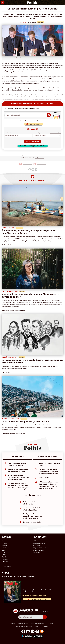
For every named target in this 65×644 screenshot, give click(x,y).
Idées (3, 550)
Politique (5, 543)
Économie (5, 559)
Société (4, 548)
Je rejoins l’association (39, 548)
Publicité (38, 626)
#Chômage (31, 577)
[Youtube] (33, 632)
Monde (4, 555)
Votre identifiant (8, 133)
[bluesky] (28, 632)
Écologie (4, 545)
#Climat (4, 577)
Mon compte (36, 552)
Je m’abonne (36, 545)
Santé (3, 564)
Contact (13, 623)
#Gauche (16, 577)
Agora (4, 541)
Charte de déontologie (37, 623)
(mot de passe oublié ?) (55, 133)
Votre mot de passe (38, 133)
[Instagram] (37, 632)
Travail (4, 557)
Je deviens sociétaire (39, 543)
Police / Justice (6, 566)
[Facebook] (23, 632)
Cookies (45, 626)
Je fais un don (37, 541)
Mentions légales (23, 623)
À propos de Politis (38, 550)
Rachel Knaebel (23, 22)
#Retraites (23, 577)
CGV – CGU (50, 623)
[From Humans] (42, 632)
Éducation (5, 562)
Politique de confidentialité (24, 626)
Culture (4, 552)
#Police (10, 577)
